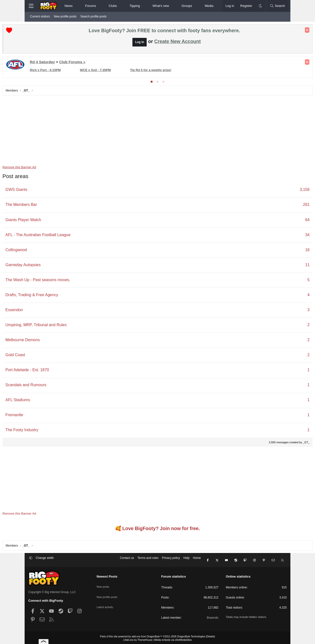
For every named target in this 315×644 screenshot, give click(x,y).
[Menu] (31, 6)
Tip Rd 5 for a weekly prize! (161, 71)
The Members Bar (47, 206)
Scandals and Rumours (52, 386)
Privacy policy (171, 560)
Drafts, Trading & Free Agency (58, 296)
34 (282, 236)
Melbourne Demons (48, 341)
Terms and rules (148, 560)
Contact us (127, 560)
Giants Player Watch (49, 221)
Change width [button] (45, 560)
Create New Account (178, 43)
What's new (161, 6)
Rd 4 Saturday (68, 63)
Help (186, 560)
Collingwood (42, 251)
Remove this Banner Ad (45, 168)
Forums (91, 6)
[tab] (152, 83)
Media (209, 6)
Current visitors (40, 16)
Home (197, 560)
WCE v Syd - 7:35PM (113, 71)
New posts (104, 583)
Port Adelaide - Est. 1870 (53, 371)
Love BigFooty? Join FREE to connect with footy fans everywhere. (164, 32)
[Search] (277, 6)
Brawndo (213, 616)
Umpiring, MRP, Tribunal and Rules (62, 326)
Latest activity (106, 600)
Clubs (113, 6)
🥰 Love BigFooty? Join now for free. (158, 530)
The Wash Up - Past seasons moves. (64, 281)
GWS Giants (42, 191)
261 (280, 206)
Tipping (135, 6)
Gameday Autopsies (49, 266)
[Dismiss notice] (281, 31)
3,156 (279, 191)
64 (282, 221)
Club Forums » (98, 63)
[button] (77, 6)
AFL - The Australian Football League (64, 236)
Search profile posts (94, 16)
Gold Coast (41, 356)
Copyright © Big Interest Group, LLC (52, 591)
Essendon (40, 311)
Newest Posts (107, 575)
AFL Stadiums (44, 401)
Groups (187, 6)
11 (282, 266)
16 (282, 251)
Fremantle (40, 416)
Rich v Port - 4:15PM (71, 71)
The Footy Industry (48, 431)
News (69, 6)
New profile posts (65, 16)
